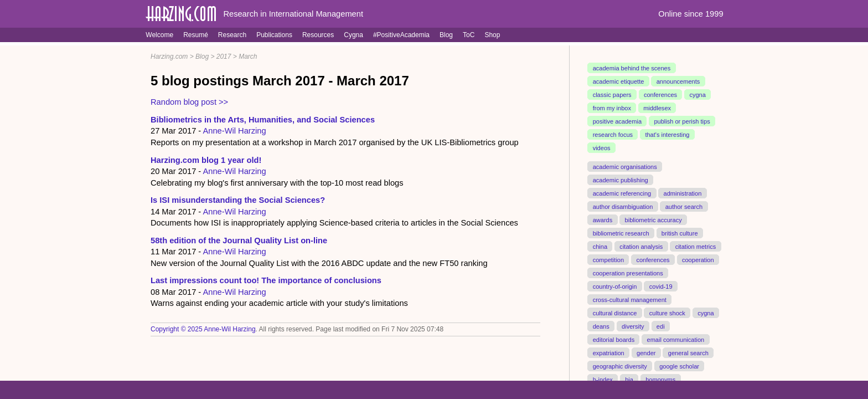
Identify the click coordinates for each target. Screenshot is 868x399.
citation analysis (641, 246)
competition (609, 259)
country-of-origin (615, 286)
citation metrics (696, 246)
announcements (678, 81)
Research (232, 35)
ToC (469, 35)
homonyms (660, 379)
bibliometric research (621, 233)
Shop (492, 35)
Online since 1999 (691, 14)
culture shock (667, 313)
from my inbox (612, 108)
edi (661, 326)
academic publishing (621, 180)
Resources (318, 35)
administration (683, 193)
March (248, 57)
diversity (633, 326)
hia (629, 379)
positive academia (617, 121)
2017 (224, 57)
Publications (274, 35)
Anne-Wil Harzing (235, 131)
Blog (446, 35)
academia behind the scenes (632, 68)
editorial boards (614, 339)
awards (603, 219)
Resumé (196, 35)
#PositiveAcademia (401, 35)
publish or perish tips (682, 121)
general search (688, 352)
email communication (675, 339)
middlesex (657, 108)
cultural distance (615, 313)
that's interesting (667, 135)
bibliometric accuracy (653, 219)
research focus (613, 135)
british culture (680, 233)
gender (646, 352)
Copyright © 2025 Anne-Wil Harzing (203, 329)
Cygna (353, 35)
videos (602, 148)
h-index (603, 379)
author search (684, 207)
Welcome (159, 35)
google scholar (679, 366)
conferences (660, 95)
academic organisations (625, 167)
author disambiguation (623, 207)
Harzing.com (169, 57)
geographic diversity (620, 366)
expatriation (609, 352)
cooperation (698, 259)
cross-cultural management (630, 299)
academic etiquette (619, 81)
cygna (697, 95)
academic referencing (622, 193)
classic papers (612, 95)
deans (601, 326)
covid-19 (661, 286)
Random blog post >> (189, 102)
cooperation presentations (628, 273)
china (600, 246)
